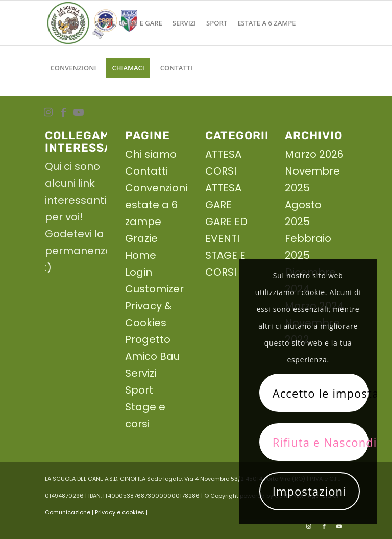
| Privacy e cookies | (120, 512)
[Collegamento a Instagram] (48, 112)
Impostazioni (310, 491)
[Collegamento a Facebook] (63, 112)
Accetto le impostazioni (321, 393)
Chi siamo (151, 154)
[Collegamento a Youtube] (79, 112)
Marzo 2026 (314, 154)
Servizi (141, 373)
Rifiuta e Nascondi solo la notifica (321, 442)
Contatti (146, 171)
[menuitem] (67, 23)
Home (141, 255)
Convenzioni (156, 188)
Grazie (141, 238)
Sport (139, 390)
